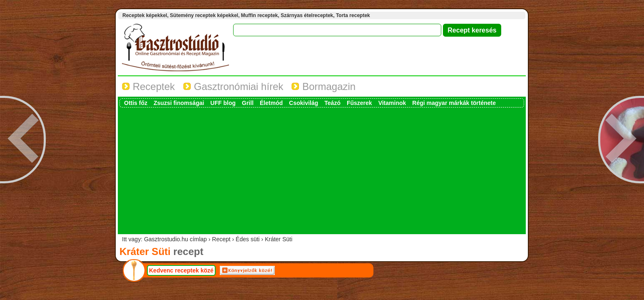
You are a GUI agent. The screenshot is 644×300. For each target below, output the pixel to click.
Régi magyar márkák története (454, 103)
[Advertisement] (322, 170)
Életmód (271, 103)
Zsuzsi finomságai (179, 103)
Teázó (332, 103)
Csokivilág (303, 103)
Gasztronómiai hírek (233, 86)
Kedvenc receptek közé (181, 270)
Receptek (148, 86)
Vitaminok (392, 103)
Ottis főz (136, 103)
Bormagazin (323, 86)
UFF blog (223, 103)
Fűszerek (359, 103)
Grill (248, 103)
